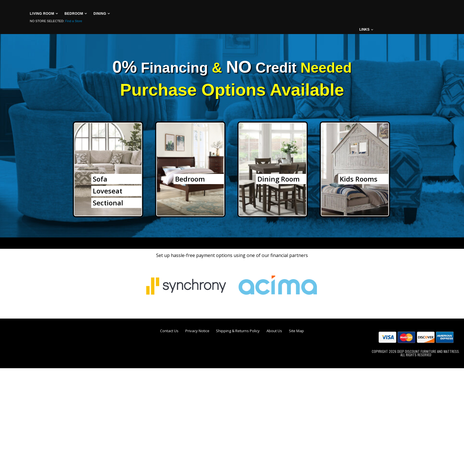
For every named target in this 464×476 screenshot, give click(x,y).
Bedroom (74, 14)
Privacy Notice (197, 331)
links (364, 30)
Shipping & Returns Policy (238, 331)
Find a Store (74, 21)
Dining (100, 14)
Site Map (296, 331)
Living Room (42, 14)
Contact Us (169, 331)
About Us (274, 331)
